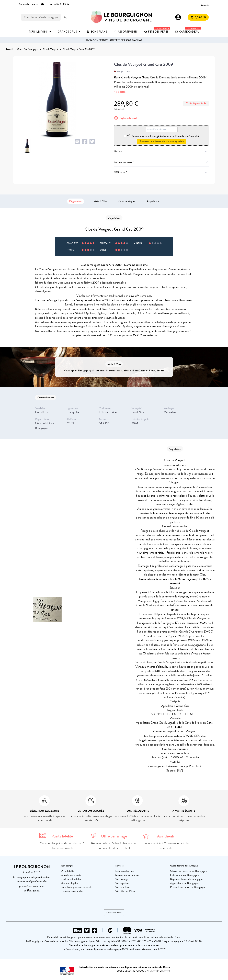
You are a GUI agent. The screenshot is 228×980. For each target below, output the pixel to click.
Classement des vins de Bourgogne (188, 871)
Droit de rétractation (71, 879)
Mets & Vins (100, 201)
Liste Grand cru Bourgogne (184, 875)
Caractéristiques (127, 201)
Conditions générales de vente (76, 887)
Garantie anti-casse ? (162, 162)
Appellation (153, 201)
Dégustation (76, 201)
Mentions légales (69, 883)
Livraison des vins (124, 871)
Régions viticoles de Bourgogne (187, 879)
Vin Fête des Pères (125, 891)
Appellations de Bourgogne (184, 883)
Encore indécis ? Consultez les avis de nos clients (166, 846)
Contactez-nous (114, 913)
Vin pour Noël (123, 887)
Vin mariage (122, 879)
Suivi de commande (71, 875)
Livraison (162, 151)
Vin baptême (122, 883)
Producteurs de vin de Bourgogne (188, 887)
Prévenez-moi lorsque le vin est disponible (162, 142)
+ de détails (120, 92)
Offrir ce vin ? (162, 172)
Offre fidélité (67, 871)
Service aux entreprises (127, 875)
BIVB (180, 770)
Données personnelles (72, 891)
